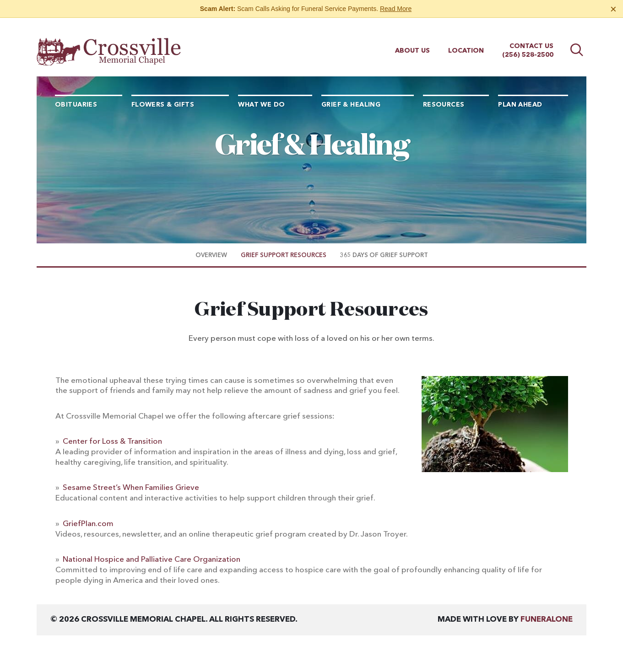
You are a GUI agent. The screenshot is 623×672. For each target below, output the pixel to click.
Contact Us (531, 38)
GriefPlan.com (88, 524)
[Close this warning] (613, 9)
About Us (412, 43)
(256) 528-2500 (528, 47)
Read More (396, 9)
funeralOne (547, 620)
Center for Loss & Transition (112, 442)
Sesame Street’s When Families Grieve (131, 488)
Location (466, 43)
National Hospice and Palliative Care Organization (152, 560)
